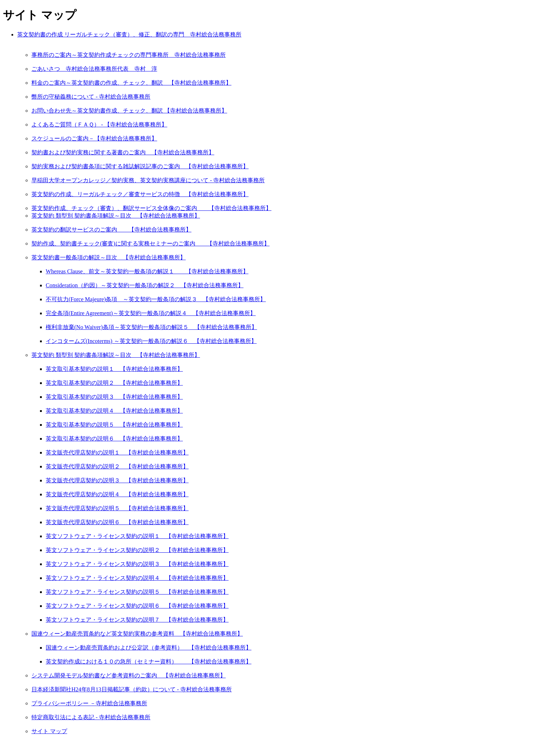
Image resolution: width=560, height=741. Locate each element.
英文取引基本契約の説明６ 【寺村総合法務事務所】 (114, 439)
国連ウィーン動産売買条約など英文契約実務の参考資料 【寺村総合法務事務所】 (137, 634)
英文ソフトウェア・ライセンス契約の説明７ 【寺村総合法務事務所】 (137, 620)
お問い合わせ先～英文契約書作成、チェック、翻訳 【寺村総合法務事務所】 (129, 111)
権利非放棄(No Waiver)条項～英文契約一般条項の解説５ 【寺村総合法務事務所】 (151, 327)
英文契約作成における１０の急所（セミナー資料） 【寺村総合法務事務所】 (149, 662)
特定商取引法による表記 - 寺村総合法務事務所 (91, 717)
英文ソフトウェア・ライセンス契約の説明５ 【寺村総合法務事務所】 (137, 592)
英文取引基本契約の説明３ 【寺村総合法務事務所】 (114, 397)
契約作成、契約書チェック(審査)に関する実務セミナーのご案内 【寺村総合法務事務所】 (151, 243)
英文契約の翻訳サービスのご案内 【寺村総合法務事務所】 (111, 230)
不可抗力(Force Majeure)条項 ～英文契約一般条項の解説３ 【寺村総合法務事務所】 (156, 299)
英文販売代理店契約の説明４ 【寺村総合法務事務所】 (117, 494)
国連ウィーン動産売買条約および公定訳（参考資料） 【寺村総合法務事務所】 (149, 648)
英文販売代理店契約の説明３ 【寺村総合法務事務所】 (117, 480)
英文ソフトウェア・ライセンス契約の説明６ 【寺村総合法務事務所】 (137, 606)
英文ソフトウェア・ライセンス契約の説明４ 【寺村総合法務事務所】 (137, 578)
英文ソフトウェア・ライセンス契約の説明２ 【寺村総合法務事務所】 (137, 550)
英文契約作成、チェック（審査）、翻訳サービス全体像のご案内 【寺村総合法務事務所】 (151, 208)
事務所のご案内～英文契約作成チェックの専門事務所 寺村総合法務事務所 (129, 55)
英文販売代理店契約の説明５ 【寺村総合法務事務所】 (117, 508)
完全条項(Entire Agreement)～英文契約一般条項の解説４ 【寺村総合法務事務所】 (151, 313)
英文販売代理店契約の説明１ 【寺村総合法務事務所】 (117, 452)
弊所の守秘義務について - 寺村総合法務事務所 (91, 97)
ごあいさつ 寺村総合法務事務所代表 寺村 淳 (94, 69)
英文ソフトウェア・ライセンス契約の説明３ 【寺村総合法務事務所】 (137, 564)
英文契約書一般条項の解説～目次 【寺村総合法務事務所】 (109, 257)
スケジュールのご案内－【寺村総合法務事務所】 (94, 138)
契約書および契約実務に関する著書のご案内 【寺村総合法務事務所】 (123, 152)
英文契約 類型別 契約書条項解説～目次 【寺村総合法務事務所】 (116, 216)
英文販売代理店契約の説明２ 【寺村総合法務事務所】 (117, 466)
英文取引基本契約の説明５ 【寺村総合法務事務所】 (114, 425)
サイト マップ (49, 731)
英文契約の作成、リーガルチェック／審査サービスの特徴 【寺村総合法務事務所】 (140, 194)
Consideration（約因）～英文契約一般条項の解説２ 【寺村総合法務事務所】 (145, 285)
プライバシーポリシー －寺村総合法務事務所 (89, 703)
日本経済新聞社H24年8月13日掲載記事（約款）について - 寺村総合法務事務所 (132, 689)
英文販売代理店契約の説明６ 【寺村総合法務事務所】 (117, 522)
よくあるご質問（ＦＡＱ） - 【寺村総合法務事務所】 (99, 125)
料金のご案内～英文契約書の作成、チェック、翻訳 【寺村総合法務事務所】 (131, 83)
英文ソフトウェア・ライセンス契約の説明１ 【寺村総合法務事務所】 (137, 536)
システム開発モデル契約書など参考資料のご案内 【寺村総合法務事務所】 (129, 675)
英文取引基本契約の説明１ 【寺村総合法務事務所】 (114, 369)
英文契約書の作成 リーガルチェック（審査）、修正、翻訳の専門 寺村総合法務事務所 (129, 34)
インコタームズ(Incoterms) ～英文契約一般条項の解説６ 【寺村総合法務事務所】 (151, 341)
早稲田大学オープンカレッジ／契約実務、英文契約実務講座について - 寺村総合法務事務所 (148, 180)
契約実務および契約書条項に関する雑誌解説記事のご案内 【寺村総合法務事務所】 (140, 166)
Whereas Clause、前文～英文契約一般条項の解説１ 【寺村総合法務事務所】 (147, 271)
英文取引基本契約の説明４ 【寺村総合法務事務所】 (114, 411)
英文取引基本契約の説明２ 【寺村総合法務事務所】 (114, 383)
